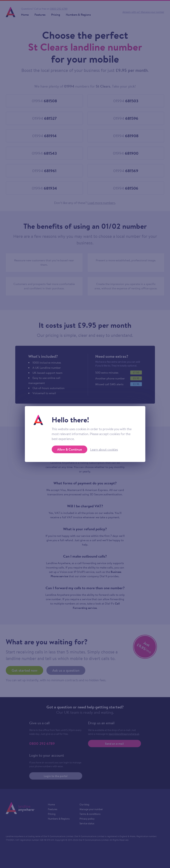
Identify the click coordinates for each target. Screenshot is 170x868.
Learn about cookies (104, 449)
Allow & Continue (69, 449)
